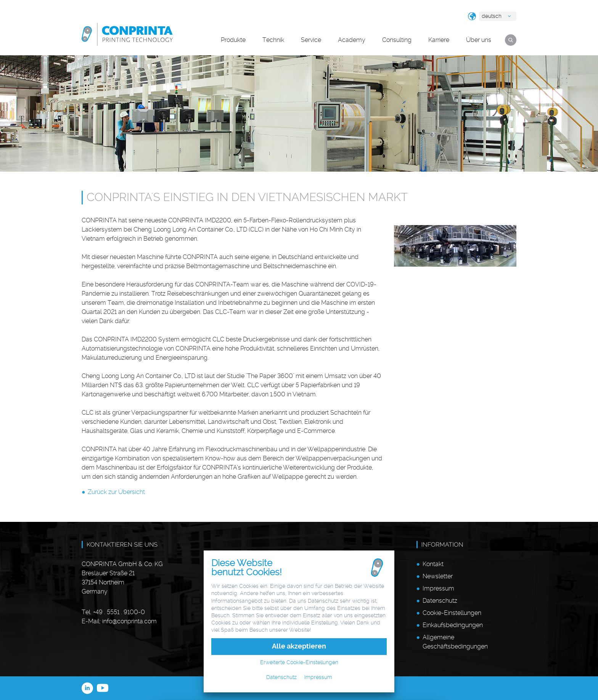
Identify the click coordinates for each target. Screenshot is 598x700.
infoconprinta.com (129, 621)
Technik (273, 40)
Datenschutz (440, 601)
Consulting (397, 40)
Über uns (479, 40)
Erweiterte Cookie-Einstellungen (299, 662)
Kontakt (433, 564)
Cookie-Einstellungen (452, 613)
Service (311, 40)
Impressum (438, 588)
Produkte (233, 40)
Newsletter (438, 576)
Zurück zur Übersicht (116, 492)
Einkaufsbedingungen (453, 625)
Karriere (439, 40)
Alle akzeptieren (299, 646)
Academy (352, 40)
